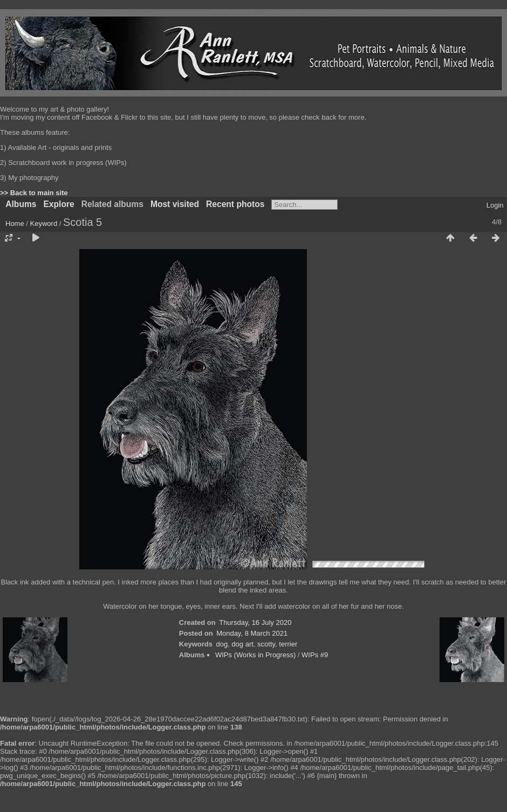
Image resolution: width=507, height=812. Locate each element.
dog (222, 644)
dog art (242, 644)
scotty (266, 644)
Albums (21, 204)
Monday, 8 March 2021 (252, 633)
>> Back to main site (34, 193)
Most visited (175, 204)
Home (15, 223)
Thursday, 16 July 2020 (255, 622)
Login (495, 205)
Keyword (44, 223)
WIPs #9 (315, 655)
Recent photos (235, 204)
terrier (288, 644)
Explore (59, 204)
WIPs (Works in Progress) (255, 655)
